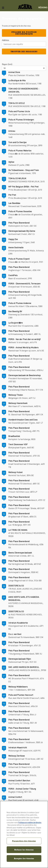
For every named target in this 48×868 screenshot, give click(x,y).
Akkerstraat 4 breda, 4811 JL (21, 556)
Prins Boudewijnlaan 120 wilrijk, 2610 (25, 190)
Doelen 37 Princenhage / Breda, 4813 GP (26, 508)
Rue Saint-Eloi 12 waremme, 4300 (23, 326)
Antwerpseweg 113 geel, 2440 (22, 242)
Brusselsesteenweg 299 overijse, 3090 (25, 145)
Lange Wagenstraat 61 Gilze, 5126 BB (25, 580)
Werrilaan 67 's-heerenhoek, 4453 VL (25, 406)
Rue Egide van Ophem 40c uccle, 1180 (25, 114)
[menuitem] (43, 7)
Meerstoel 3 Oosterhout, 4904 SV (23, 706)
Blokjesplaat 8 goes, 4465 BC (21, 447)
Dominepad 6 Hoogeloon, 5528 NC (23, 572)
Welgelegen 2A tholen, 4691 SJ (22, 398)
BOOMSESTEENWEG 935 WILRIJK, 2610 (26, 181)
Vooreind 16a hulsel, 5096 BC (21, 475)
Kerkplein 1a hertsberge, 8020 (22, 439)
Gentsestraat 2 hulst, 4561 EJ (22, 234)
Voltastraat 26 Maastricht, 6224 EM (24, 767)
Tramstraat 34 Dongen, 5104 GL (22, 775)
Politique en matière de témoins (30, 822)
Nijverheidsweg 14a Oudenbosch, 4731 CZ (27, 500)
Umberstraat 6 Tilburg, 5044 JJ (22, 714)
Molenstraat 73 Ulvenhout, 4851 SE (24, 483)
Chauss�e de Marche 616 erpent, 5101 (26, 262)
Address (6, 40)
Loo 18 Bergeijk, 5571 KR (19, 525)
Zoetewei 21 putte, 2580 (19, 165)
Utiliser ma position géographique (24, 33)
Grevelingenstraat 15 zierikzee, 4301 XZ (26, 759)
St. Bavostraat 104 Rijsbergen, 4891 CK (26, 414)
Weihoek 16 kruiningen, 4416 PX (23, 342)
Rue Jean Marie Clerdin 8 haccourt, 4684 (26, 698)
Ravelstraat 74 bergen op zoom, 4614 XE (26, 350)
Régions (43, 7)
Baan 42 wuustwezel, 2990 (20, 278)
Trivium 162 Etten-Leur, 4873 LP (23, 492)
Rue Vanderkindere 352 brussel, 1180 (25, 83)
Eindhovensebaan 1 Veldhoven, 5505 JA (26, 742)
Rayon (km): (7, 64)
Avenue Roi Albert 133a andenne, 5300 (25, 306)
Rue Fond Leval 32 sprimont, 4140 (23, 800)
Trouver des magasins (24, 52)
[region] (24, 834)
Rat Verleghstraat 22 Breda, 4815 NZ (25, 564)
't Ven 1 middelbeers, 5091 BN (22, 690)
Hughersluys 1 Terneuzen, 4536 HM (24, 270)
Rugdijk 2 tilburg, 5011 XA (20, 792)
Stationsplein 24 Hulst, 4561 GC (22, 226)
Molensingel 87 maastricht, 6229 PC (25, 751)
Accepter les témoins (24, 858)
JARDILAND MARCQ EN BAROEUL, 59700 (27, 670)
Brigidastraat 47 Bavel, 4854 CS (22, 516)
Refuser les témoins (24, 850)
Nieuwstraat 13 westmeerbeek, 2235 (25, 206)
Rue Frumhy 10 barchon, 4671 (22, 784)
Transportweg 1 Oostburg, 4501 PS (24, 431)
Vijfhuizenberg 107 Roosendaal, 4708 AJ (26, 370)
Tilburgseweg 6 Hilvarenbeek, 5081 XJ (25, 654)
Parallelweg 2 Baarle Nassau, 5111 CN (26, 390)
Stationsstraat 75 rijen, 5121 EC (22, 662)
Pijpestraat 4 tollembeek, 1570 (22, 173)
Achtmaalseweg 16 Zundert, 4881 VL (25, 334)
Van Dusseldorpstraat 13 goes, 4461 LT (26, 423)
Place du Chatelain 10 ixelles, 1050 (24, 75)
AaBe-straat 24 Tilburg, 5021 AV (23, 723)
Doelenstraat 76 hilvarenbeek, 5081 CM (26, 637)
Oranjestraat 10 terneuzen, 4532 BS (24, 287)
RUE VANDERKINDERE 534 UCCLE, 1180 (27, 106)
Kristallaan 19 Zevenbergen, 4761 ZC (25, 645)
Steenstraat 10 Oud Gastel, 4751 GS (24, 456)
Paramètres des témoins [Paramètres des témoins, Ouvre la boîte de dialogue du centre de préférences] (24, 841)
